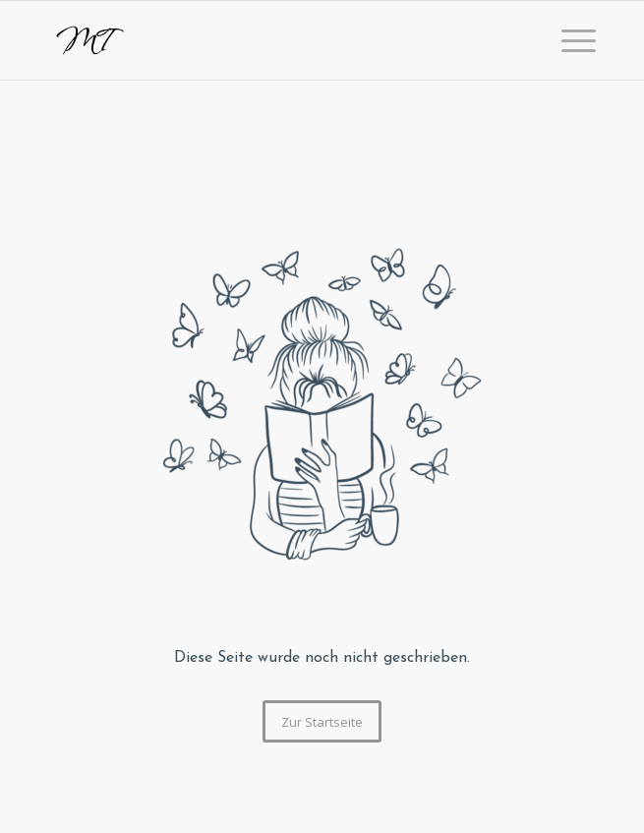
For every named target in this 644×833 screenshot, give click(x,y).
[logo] (267, 40)
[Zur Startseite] (322, 722)
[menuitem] (569, 40)
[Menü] (569, 40)
